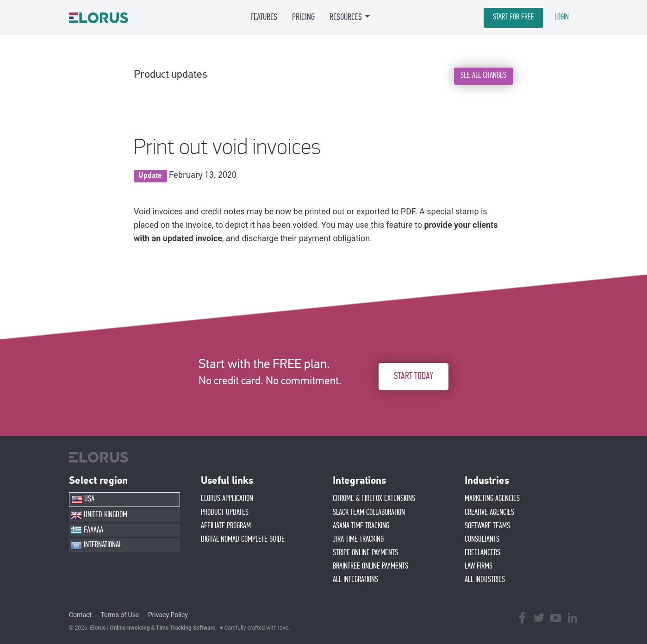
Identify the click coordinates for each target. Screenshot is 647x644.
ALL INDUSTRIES (485, 580)
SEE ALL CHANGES (483, 75)
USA (83, 500)
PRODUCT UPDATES (225, 513)
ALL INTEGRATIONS (355, 580)
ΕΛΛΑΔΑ (87, 530)
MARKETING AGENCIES (492, 499)
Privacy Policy (168, 615)
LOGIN (562, 17)
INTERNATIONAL (96, 545)
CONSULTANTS (482, 539)
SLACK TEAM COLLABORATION (369, 513)
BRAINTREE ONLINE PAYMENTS (370, 566)
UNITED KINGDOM (99, 515)
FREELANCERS (482, 553)
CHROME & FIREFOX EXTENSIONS (374, 499)
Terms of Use (120, 615)
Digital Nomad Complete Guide (243, 539)
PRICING (303, 17)
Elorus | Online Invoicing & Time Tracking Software (153, 628)
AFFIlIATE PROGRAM (226, 526)
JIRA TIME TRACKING (358, 539)
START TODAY (414, 376)
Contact (80, 615)
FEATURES (264, 17)
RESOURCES (346, 17)
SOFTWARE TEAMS (487, 526)
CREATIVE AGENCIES (489, 513)
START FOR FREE (513, 17)
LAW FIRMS (479, 566)
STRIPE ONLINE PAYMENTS (365, 553)
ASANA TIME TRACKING (361, 526)
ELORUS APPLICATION (227, 499)
